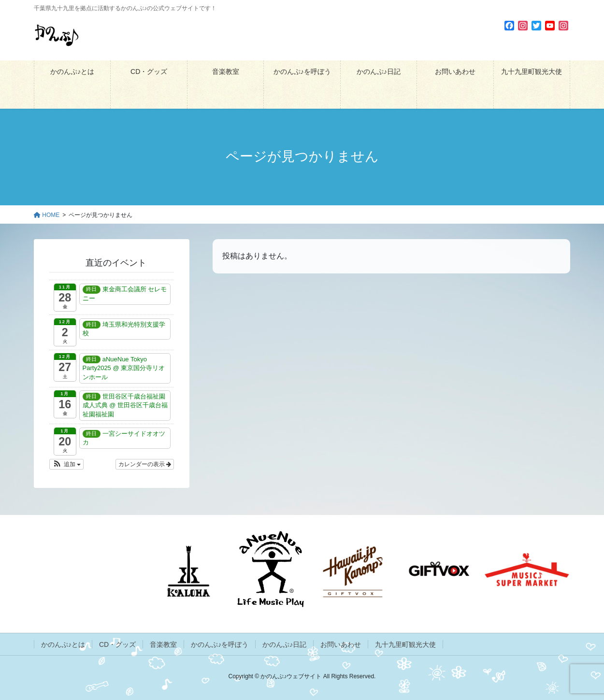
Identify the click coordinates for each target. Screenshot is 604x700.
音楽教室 (163, 644)
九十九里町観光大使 (405, 644)
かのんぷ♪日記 (284, 644)
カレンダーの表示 (145, 464)
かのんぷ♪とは (63, 644)
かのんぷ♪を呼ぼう (220, 644)
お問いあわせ (341, 644)
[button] (66, 464)
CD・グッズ (117, 644)
